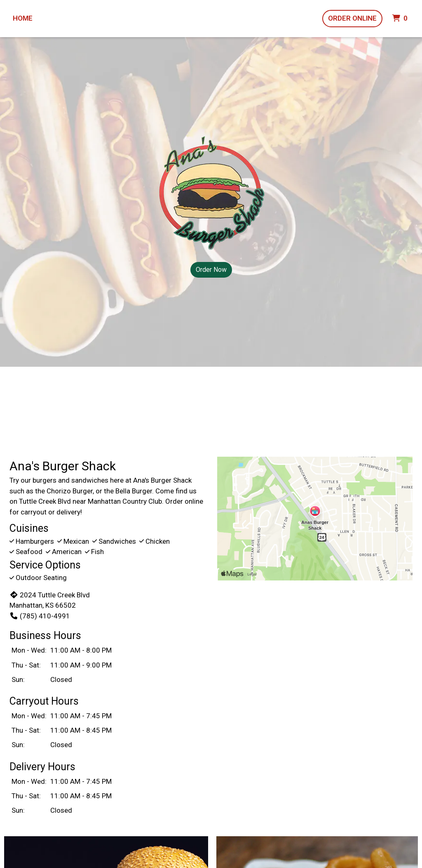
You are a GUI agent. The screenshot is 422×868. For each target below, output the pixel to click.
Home (23, 18)
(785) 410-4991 (40, 616)
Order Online (352, 18)
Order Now (211, 270)
